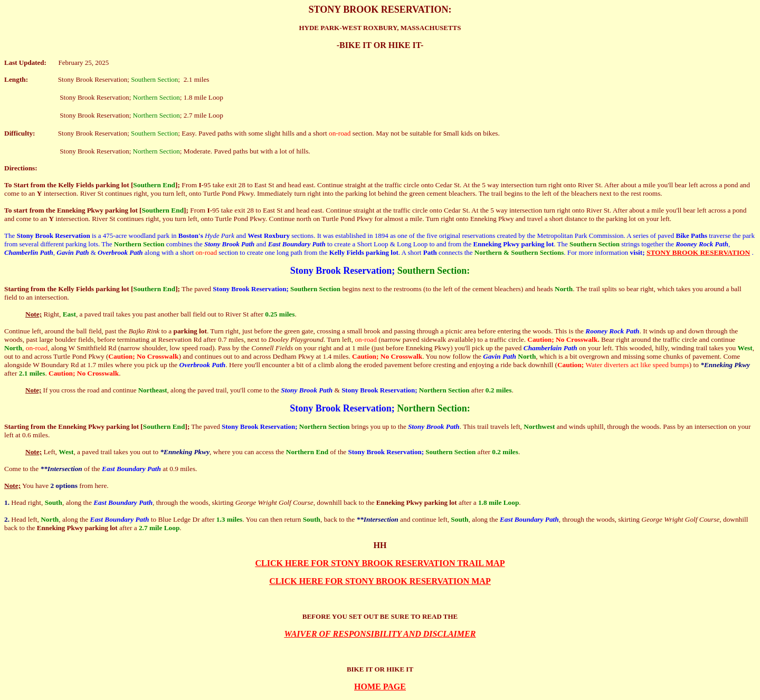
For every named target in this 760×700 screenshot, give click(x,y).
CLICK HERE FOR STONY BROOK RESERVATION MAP (380, 581)
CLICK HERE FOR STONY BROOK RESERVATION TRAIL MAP (380, 563)
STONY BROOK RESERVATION (698, 252)
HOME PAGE (380, 687)
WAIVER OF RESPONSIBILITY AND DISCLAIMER (380, 634)
